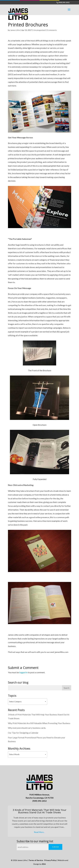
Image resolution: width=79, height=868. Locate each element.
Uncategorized (39, 30)
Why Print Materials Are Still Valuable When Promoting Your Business (39, 723)
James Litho (15, 30)
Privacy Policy (50, 860)
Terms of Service (36, 860)
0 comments (52, 30)
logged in (23, 672)
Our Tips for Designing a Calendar (23, 733)
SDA (44, 864)
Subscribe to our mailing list (35, 841)
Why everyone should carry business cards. (27, 728)
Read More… (39, 832)
